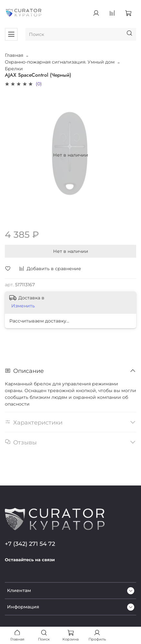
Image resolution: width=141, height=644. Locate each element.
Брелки (14, 69)
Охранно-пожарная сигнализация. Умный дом (60, 62)
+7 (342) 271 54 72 (30, 544)
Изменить (23, 306)
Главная (14, 55)
